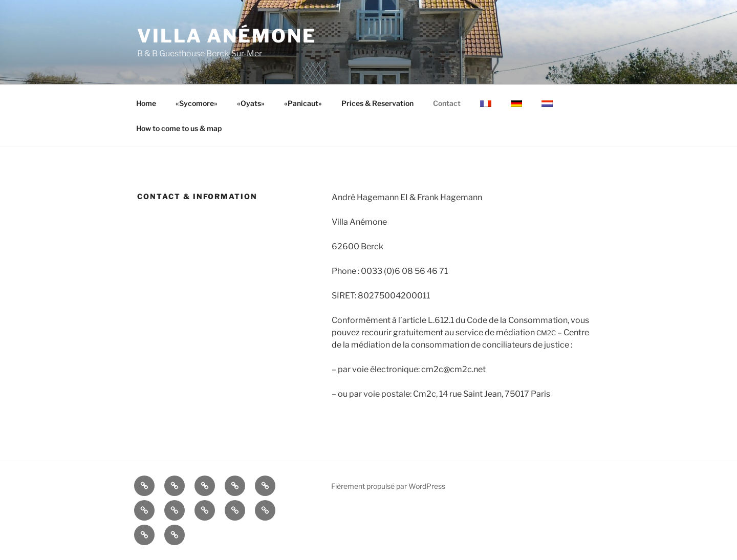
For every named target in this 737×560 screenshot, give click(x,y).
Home (146, 103)
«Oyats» (251, 103)
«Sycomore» (197, 103)
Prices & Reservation (377, 103)
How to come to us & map (179, 128)
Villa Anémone (226, 36)
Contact (447, 103)
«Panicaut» (303, 103)
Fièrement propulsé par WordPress (388, 486)
